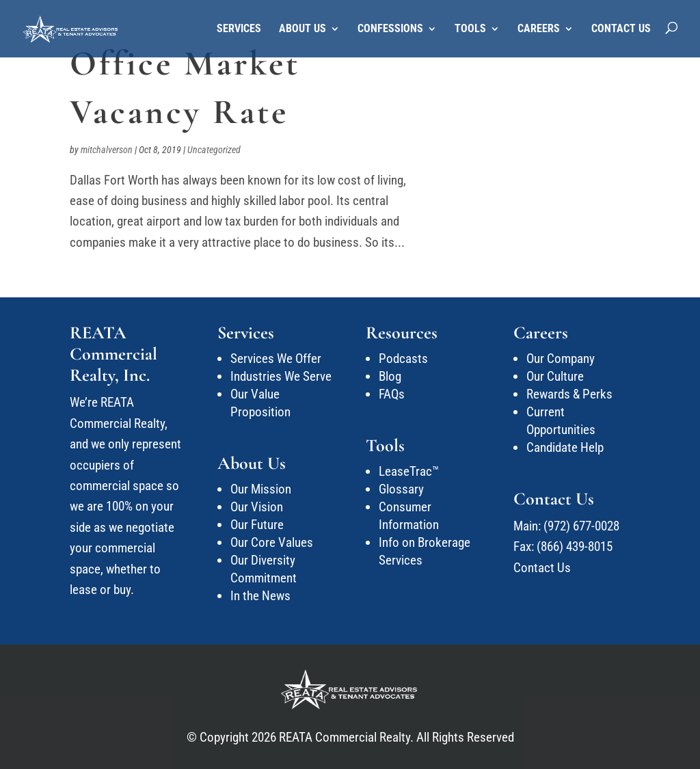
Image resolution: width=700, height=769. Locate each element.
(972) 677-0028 (581, 526)
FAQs (392, 394)
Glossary (401, 489)
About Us (302, 29)
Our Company (561, 359)
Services (239, 29)
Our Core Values (272, 542)
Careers (539, 29)
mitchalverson (107, 150)
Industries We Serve (281, 376)
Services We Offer (276, 359)
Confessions (390, 29)
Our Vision (257, 507)
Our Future (257, 525)
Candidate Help (565, 447)
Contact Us (621, 29)
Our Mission (261, 489)
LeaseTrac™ (409, 471)
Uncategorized (214, 150)
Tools (470, 29)
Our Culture (555, 376)
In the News (260, 596)
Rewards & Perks (569, 394)
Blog (390, 376)
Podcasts (403, 359)
